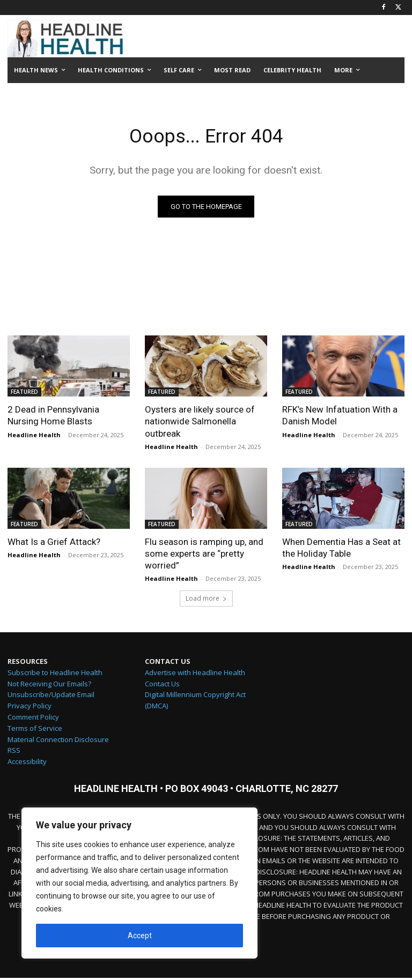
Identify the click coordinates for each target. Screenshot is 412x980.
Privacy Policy (30, 708)
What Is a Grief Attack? (54, 543)
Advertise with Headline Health (195, 675)
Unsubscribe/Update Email (51, 697)
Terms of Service (35, 730)
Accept (140, 936)
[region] (139, 883)
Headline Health (34, 436)
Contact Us (162, 686)
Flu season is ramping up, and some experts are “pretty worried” (204, 555)
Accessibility (27, 764)
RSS (14, 753)
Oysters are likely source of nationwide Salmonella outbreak (200, 423)
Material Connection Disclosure (58, 742)
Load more (206, 601)
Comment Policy (33, 720)
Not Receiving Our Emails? (49, 686)
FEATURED (24, 394)
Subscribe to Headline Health (55, 675)
